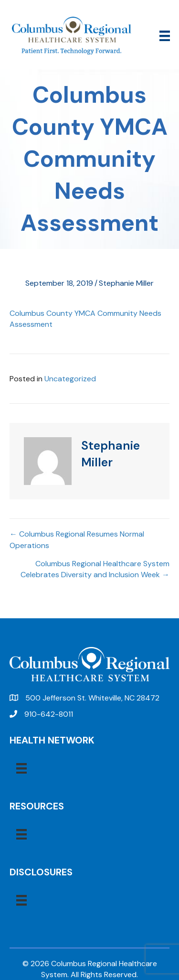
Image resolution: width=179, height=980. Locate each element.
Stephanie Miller (126, 283)
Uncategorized (70, 379)
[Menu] (165, 36)
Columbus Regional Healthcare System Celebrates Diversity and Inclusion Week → (95, 569)
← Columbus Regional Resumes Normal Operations (77, 539)
